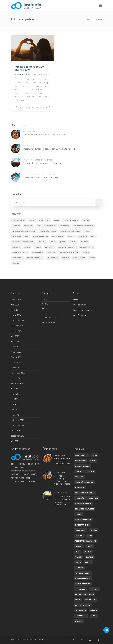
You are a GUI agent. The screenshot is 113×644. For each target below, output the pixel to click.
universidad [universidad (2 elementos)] (52, 258)
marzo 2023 (16, 352)
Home (90, 20)
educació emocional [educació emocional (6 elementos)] (46, 226)
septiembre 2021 (18, 436)
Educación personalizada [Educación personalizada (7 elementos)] (24, 231)
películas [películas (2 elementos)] (49, 247)
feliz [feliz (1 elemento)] (93, 236)
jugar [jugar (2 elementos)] (63, 242)
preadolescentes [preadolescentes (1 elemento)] (20, 252)
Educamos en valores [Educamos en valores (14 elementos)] (71, 231)
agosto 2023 (16, 331)
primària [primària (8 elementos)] (51, 252)
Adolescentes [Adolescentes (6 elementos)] (19, 220)
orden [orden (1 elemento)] (27, 247)
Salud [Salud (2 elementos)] (86, 252)
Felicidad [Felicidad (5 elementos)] (83, 236)
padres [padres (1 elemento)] (38, 247)
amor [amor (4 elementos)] (32, 220)
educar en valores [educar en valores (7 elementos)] (20, 236)
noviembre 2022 (18, 373)
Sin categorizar (49, 322)
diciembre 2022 (18, 368)
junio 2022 (15, 389)
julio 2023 (15, 336)
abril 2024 (15, 310)
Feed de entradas (81, 305)
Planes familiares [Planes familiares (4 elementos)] (86, 247)
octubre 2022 (17, 378)
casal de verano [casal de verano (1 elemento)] (71, 220)
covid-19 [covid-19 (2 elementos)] (16, 226)
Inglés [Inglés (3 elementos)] (53, 242)
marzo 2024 (16, 315)
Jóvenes (21, 107)
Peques (32, 131)
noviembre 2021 (18, 425)
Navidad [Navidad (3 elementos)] (16, 247)
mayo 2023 (16, 347)
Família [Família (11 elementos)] (71, 236)
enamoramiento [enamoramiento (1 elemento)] (40, 236)
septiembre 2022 (18, 383)
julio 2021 (15, 441)
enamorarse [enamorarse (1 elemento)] (58, 236)
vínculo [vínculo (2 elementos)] (16, 263)
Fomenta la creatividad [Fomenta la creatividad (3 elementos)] (23, 242)
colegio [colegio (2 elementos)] (86, 220)
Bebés (44, 299)
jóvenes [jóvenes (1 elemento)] (73, 242)
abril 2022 (15, 399)
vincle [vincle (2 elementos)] (92, 258)
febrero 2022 (17, 410)
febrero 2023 (17, 357)
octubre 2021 (17, 431)
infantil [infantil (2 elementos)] (42, 242)
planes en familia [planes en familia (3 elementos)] (66, 247)
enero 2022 (16, 415)
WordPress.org (80, 315)
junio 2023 (15, 341)
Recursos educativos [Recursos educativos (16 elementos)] (69, 252)
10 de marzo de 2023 (41, 74)
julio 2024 (15, 305)
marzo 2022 (16, 404)
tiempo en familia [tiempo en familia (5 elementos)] (35, 258)
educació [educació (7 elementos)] (28, 226)
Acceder (77, 299)
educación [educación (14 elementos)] (65, 226)
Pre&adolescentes (33, 107)
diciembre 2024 (18, 299)
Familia (25, 131)
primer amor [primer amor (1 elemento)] (38, 252)
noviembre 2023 (18, 320)
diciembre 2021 (18, 420)
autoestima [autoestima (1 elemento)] (44, 220)
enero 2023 (16, 362)
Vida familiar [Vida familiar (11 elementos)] (79, 258)
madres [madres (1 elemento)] (84, 242)
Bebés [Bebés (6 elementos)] (57, 220)
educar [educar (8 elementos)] (88, 231)
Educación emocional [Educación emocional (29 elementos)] (84, 226)
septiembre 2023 (18, 326)
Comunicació (24, 74)
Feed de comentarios (82, 310)
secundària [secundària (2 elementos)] (17, 258)
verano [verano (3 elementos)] (66, 258)
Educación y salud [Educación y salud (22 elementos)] (48, 231)
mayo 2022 (16, 394)
